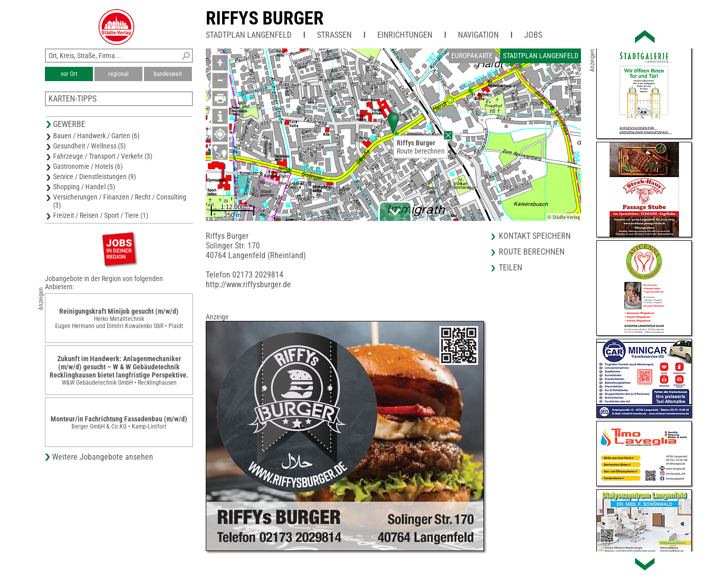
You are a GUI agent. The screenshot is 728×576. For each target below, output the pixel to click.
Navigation (478, 35)
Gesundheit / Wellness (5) (89, 146)
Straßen (334, 35)
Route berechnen (421, 151)
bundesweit (168, 74)
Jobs (533, 35)
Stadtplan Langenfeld (249, 35)
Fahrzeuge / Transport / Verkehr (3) (103, 156)
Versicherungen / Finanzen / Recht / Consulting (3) (120, 201)
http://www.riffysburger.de (248, 284)
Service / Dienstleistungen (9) (94, 177)
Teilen (511, 268)
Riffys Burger (265, 18)
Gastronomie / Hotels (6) (88, 166)
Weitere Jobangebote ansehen (103, 457)
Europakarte (472, 56)
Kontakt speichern (535, 236)
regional (118, 74)
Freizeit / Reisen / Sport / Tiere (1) (101, 215)
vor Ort (69, 74)
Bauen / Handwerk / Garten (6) (96, 136)
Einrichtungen (405, 35)
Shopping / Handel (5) (84, 187)
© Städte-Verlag (564, 217)
